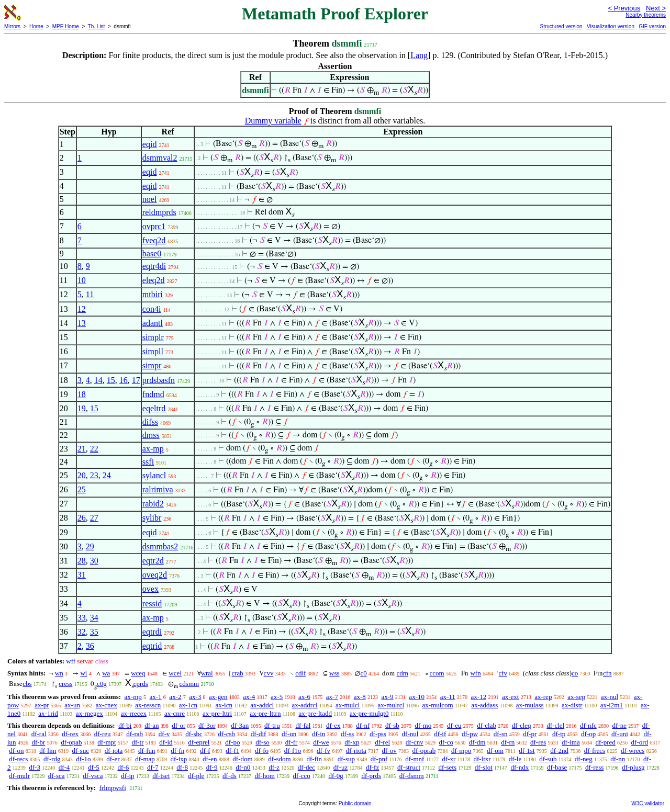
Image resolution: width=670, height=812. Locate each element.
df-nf (363, 725)
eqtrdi (152, 632)
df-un (289, 734)
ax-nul (610, 697)
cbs (27, 684)
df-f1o (293, 751)
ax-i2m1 (612, 705)
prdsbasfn (159, 380)
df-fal (303, 725)
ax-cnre (175, 713)
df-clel (555, 725)
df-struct (409, 767)
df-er (113, 759)
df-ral (39, 734)
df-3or (207, 725)
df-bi (125, 725)
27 (94, 518)
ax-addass (484, 705)
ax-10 (417, 697)
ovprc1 (154, 226)
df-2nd (559, 751)
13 (82, 323)
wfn (475, 673)
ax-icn (224, 705)
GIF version (652, 26)
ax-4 (249, 697)
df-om (495, 751)
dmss (151, 435)
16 (124, 380)
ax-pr (42, 705)
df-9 (212, 767)
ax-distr (572, 705)
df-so (263, 742)
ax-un (72, 705)
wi (83, 673)
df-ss (347, 734)
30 (94, 561)
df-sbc (194, 734)
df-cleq (522, 725)
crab (237, 673)
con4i (152, 309)
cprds (141, 684)
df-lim (48, 751)
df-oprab (424, 751)
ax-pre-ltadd (315, 713)
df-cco (302, 776)
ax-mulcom (438, 705)
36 (90, 646)
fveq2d (154, 240)
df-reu (103, 734)
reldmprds (159, 212)
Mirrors (12, 26)
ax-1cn (188, 705)
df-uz (340, 767)
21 (82, 449)
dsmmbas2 (160, 546)
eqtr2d (153, 561)
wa (106, 673)
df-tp (559, 734)
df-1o (83, 759)
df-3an (240, 725)
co (575, 673)
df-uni (620, 734)
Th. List (97, 26)
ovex (150, 589)
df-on (16, 751)
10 (82, 280)
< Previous (624, 8)
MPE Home (66, 26)
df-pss (378, 734)
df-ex (333, 725)
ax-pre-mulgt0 (369, 713)
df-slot (484, 767)
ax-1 (156, 697)
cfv (503, 673)
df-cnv (415, 742)
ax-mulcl (348, 705)
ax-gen (218, 697)
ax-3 (195, 697)
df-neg (584, 759)
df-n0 (243, 767)
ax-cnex (107, 705)
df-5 (94, 767)
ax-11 (448, 697)
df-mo (423, 725)
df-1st (527, 751)
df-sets (447, 767)
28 (82, 561)
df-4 (64, 767)
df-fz (372, 767)
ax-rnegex (90, 713)
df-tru (272, 725)
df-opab (71, 742)
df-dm (477, 742)
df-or (178, 725)
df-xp (352, 742)
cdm (402, 673)
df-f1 (232, 751)
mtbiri (153, 294)
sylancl (154, 475)
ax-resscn (148, 705)
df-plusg (633, 767)
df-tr (137, 742)
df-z (274, 767)
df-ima (571, 742)
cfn (607, 673)
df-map (145, 759)
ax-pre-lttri (217, 713)
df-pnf (379, 759)
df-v (164, 734)
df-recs (18, 759)
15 (111, 380)
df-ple (196, 776)
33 (82, 618)
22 (94, 449)
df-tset (161, 776)
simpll (153, 351)
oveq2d (155, 575)
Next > (656, 8)
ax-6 (304, 697)
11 (90, 294)
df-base (557, 767)
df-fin (314, 759)
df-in (319, 734)
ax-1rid (48, 713)
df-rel (382, 742)
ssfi (148, 462)
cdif (300, 673)
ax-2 (175, 697)
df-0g (336, 776)
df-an (152, 725)
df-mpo (461, 751)
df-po (232, 742)
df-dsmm (412, 776)
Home (36, 26)
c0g (102, 684)
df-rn (508, 742)
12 (82, 309)
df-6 (124, 767)
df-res (538, 742)
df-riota (356, 751)
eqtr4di (154, 266)
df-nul (410, 734)
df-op (588, 734)
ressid (152, 604)
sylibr (152, 518)
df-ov (389, 751)
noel (150, 199)
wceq (138, 673)
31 (82, 575)
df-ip (127, 776)
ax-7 (332, 697)
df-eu (454, 725)
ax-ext (510, 697)
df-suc (80, 751)
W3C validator (648, 803)
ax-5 (277, 697)
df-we (321, 742)
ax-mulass (530, 705)
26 (82, 518)
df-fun (147, 751)
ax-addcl (262, 705)
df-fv (323, 751)
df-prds (371, 776)
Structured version (561, 26)
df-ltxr (482, 759)
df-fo (262, 751)
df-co (446, 742)
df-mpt (107, 742)
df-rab (135, 734)
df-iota (114, 751)
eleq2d (154, 280)
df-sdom (279, 759)
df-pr (530, 734)
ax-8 (360, 697)
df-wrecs (633, 751)
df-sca (57, 776)
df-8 (182, 767)
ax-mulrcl (391, 705)
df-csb (226, 734)
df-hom (265, 776)
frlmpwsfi (112, 788)
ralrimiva (158, 489)
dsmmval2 (160, 158)
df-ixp (179, 759)
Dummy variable (273, 121)
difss (150, 422)
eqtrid (152, 646)
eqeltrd (154, 408)
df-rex (70, 734)
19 (82, 408)
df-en (210, 759)
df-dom (242, 759)
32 (82, 632)
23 (94, 475)
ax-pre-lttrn (265, 713)
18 (82, 394)
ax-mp (153, 449)
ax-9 (388, 697)
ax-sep (576, 697)
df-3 (35, 767)
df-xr (449, 759)
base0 (152, 253)
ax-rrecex (134, 713)
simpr (152, 365)
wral (207, 673)
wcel (175, 673)
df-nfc (588, 725)
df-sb (392, 725)
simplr (153, 337)
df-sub (548, 759)
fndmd (153, 394)
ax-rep (543, 697)
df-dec (306, 767)
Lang (419, 55)
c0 (363, 673)
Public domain (355, 803)
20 (82, 475)
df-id (166, 742)
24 (107, 475)
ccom (437, 673)
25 (82, 489)
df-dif (259, 734)
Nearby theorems (646, 15)
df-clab (487, 725)
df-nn (618, 759)
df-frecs (595, 751)
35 (94, 632)
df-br (38, 742)
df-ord (639, 742)
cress (65, 684)
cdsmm (189, 684)
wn (59, 673)
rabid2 (153, 504)
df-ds (230, 776)
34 (94, 618)
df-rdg (52, 759)
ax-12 (479, 697)
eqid (150, 144)
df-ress (594, 767)
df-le (515, 759)
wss (334, 673)
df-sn (501, 734)
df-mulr (19, 776)
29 (90, 546)
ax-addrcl (305, 705)
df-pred (605, 742)
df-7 (153, 767)
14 (98, 380)
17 (136, 380)
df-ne (619, 725)
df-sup (346, 759)
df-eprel (199, 742)
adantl (153, 323)
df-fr (292, 742)
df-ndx (520, 767)
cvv (269, 673)
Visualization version (611, 26)
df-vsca (93, 776)
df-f (205, 751)
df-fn (177, 751)
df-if (440, 734)
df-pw (470, 734)
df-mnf (415, 759)
